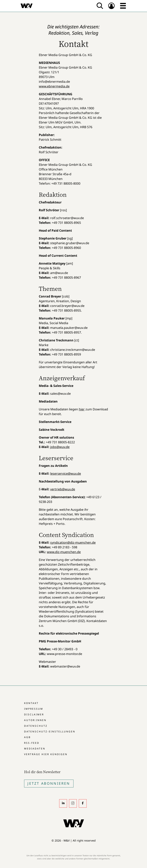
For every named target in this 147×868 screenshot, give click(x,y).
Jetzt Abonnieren (49, 783)
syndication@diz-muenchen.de (73, 542)
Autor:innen (35, 720)
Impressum (34, 709)
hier (82, 409)
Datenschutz (36, 726)
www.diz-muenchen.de (64, 552)
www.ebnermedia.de (54, 86)
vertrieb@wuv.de (63, 489)
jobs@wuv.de (60, 447)
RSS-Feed (32, 743)
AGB (27, 737)
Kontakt (31, 703)
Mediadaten (35, 749)
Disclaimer (34, 714)
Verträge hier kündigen (46, 754)
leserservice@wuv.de (66, 473)
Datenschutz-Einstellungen (50, 731)
